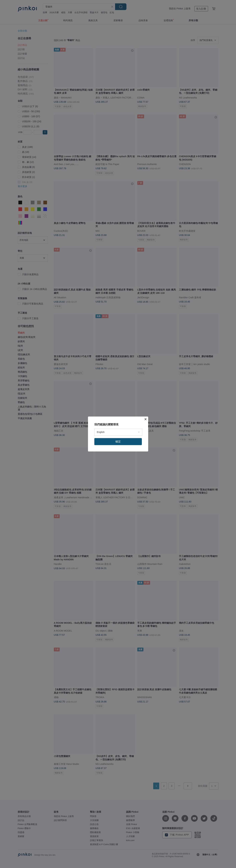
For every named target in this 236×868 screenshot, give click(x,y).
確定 (118, 442)
